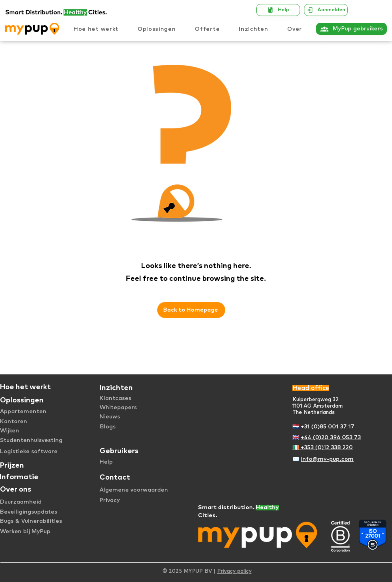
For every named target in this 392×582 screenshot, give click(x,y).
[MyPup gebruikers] (351, 29)
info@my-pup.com (327, 459)
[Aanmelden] (326, 10)
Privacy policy (234, 571)
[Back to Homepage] (191, 310)
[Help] (278, 10)
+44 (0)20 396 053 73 (331, 438)
